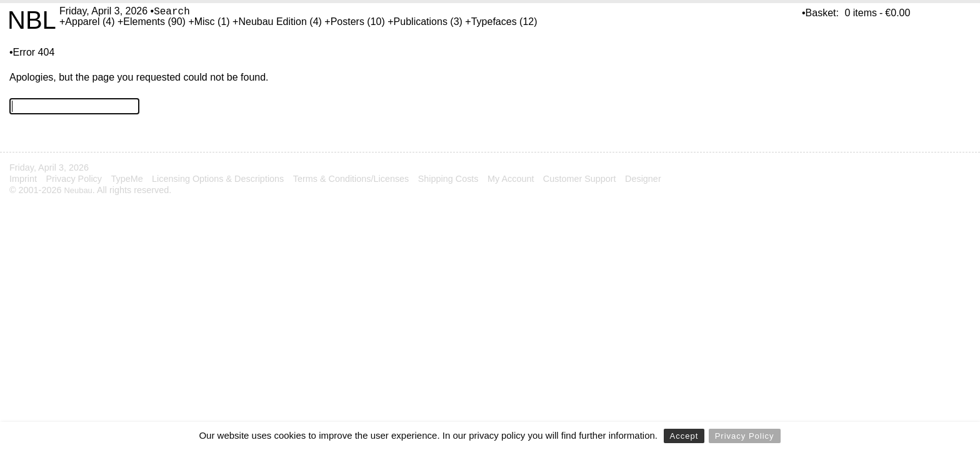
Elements (144, 22)
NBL (32, 20)
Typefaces (494, 22)
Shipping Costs (448, 179)
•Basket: (820, 13)
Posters (347, 22)
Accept (684, 436)
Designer (643, 179)
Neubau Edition (272, 22)
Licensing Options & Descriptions (218, 179)
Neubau (78, 190)
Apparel (82, 22)
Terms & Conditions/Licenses (351, 179)
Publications (421, 22)
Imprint (23, 179)
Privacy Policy (745, 436)
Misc (205, 22)
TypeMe (127, 179)
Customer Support (580, 179)
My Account (511, 179)
